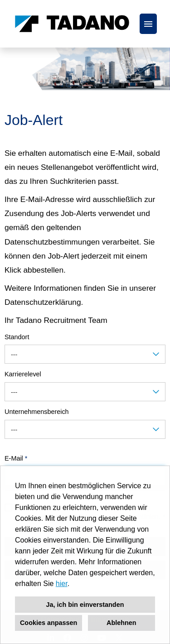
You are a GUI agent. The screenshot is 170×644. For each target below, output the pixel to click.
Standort (17, 337)
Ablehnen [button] (121, 623)
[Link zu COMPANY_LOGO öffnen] (72, 24)
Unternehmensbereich (37, 412)
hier (62, 584)
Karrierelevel (23, 374)
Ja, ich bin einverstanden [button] (85, 605)
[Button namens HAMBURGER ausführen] (148, 24)
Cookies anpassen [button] (49, 623)
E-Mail (16, 458)
